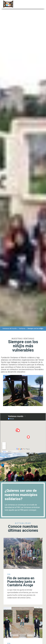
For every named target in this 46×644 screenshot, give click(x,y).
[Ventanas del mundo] (10, 329)
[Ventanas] (22, 329)
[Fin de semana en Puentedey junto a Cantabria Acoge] (23, 571)
